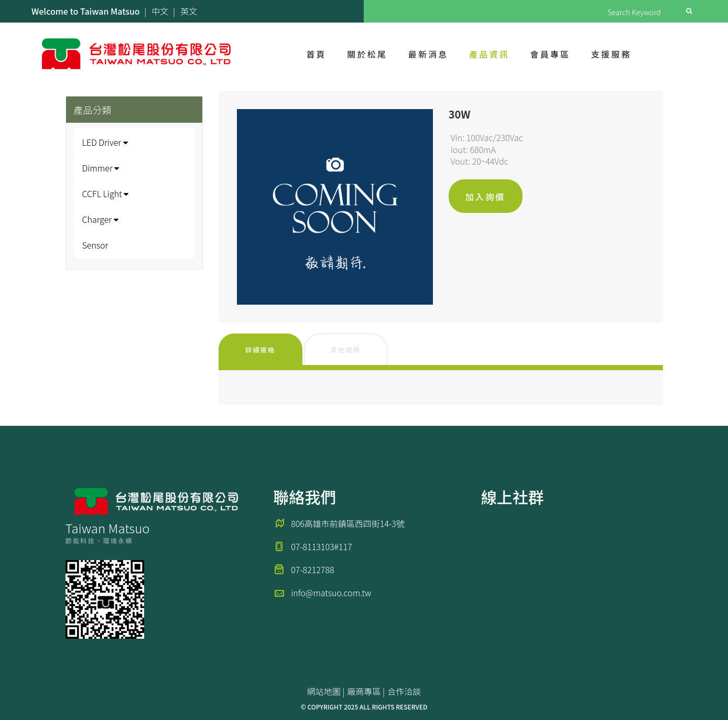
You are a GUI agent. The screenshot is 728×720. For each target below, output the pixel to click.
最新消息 (428, 54)
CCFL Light (106, 194)
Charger (100, 219)
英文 (189, 11)
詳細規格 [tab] (260, 350)
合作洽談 (404, 691)
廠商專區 (364, 691)
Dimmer (101, 168)
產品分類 (93, 110)
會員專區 (550, 54)
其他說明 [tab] (346, 350)
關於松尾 (367, 54)
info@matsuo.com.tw (331, 593)
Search (689, 11)
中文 (160, 11)
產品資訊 (489, 54)
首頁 (316, 54)
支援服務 (611, 54)
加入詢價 (486, 197)
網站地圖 (324, 691)
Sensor (95, 245)
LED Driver (105, 142)
